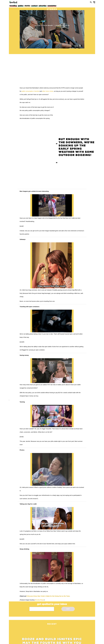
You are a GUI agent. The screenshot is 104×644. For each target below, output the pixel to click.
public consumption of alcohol (30, 91)
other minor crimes (48, 91)
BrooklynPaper (39, 600)
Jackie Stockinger (44, 25)
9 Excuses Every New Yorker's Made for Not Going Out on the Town (48, 596)
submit (68, 609)
